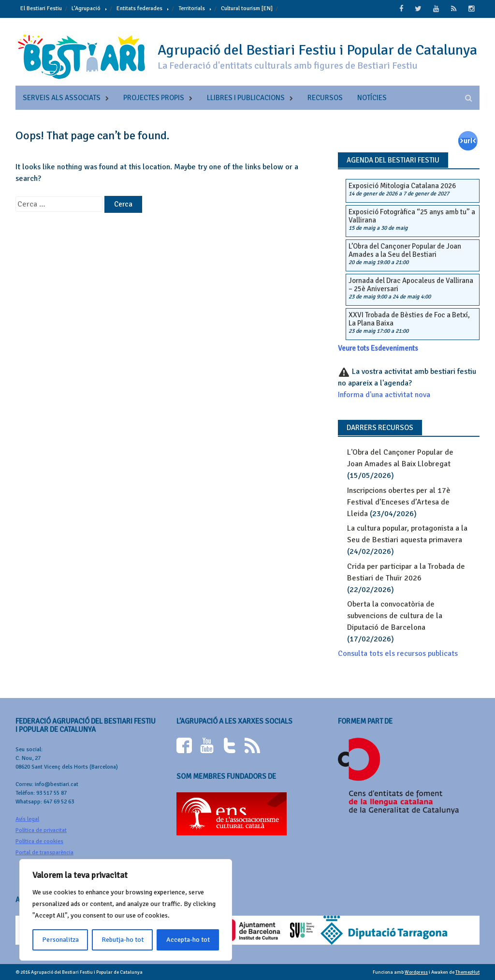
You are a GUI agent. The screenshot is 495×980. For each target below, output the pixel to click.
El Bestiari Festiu (41, 8)
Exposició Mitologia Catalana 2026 (402, 185)
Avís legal (27, 818)
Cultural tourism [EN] (247, 8)
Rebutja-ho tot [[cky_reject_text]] (123, 940)
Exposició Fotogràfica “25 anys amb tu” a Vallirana (412, 215)
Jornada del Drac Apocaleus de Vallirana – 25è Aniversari (411, 284)
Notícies (372, 97)
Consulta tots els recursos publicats (398, 653)
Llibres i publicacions (246, 97)
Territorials (192, 8)
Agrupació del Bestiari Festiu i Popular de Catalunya (317, 49)
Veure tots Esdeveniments (378, 348)
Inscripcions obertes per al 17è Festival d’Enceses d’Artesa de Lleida (399, 501)
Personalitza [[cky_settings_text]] (60, 940)
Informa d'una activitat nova (384, 394)
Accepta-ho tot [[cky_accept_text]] (188, 940)
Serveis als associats (62, 97)
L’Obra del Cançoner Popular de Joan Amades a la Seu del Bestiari (405, 250)
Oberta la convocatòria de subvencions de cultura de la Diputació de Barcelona (395, 615)
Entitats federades (139, 8)
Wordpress (416, 971)
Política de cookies (39, 840)
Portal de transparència (44, 852)
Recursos (325, 97)
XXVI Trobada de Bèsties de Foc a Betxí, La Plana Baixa (409, 319)
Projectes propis (154, 97)
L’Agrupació (86, 8)
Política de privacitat (41, 829)
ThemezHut (467, 971)
